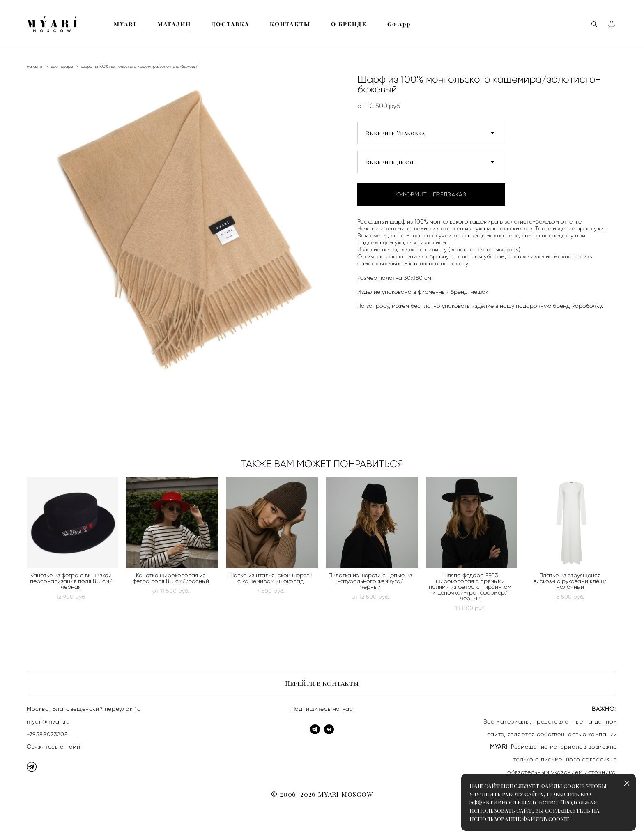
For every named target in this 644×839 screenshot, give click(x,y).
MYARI (125, 24)
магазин (34, 66)
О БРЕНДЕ (349, 24)
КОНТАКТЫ (290, 24)
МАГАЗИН (174, 24)
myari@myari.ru (48, 721)
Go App (399, 24)
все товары (62, 66)
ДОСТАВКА (230, 24)
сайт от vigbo (43, 820)
